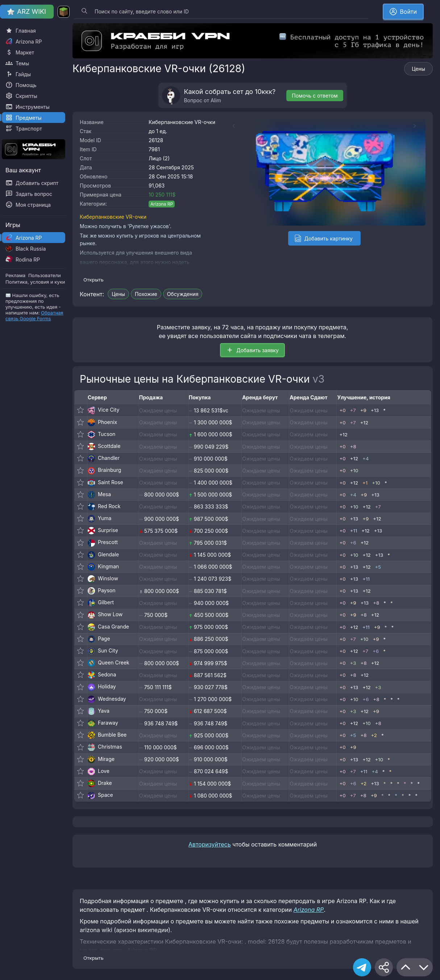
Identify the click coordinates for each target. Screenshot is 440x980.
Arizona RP (162, 204)
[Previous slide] (230, 126)
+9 (363, 410)
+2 (374, 735)
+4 (366, 458)
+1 (365, 483)
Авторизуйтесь (210, 844)
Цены (418, 69)
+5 (378, 567)
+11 (354, 531)
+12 (364, 423)
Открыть (94, 280)
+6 (353, 543)
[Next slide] (418, 126)
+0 (342, 410)
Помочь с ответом (315, 96)
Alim (216, 100)
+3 (353, 663)
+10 (354, 470)
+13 (375, 410)
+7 (353, 410)
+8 (353, 446)
